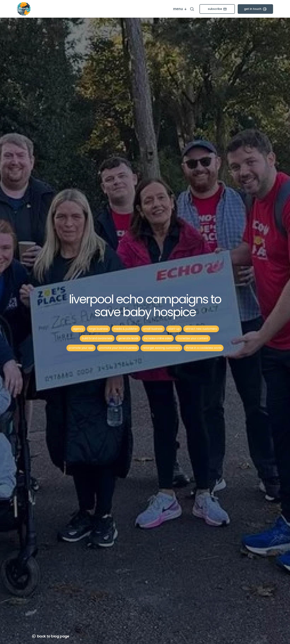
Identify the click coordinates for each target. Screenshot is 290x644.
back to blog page (51, 636)
